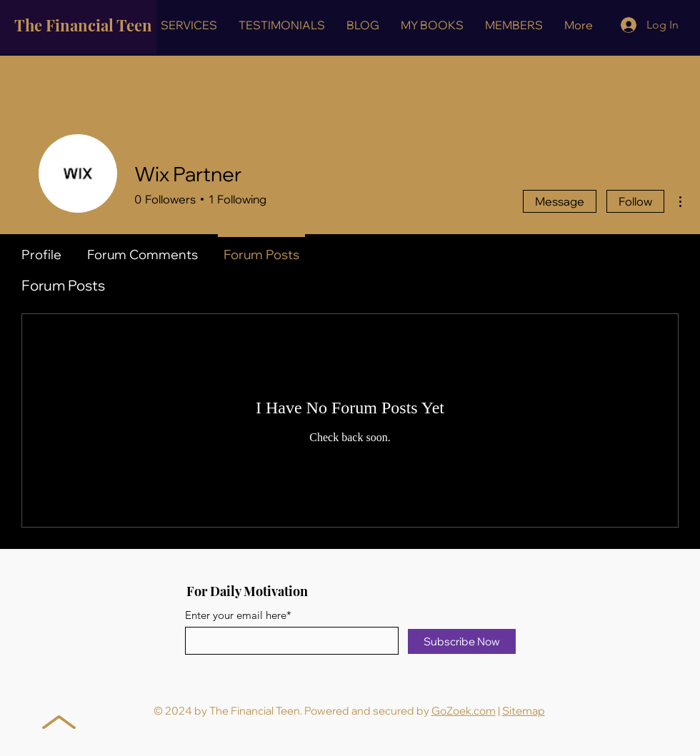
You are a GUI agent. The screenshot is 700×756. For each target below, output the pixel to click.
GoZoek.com (464, 711)
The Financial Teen (83, 25)
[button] (189, 25)
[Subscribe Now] (462, 641)
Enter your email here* (238, 615)
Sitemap (524, 711)
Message (560, 201)
